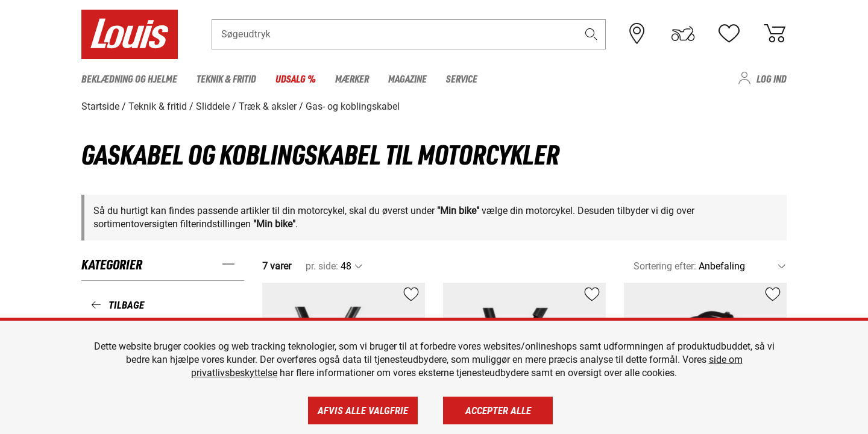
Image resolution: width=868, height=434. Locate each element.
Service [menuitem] (462, 78)
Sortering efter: (665, 266)
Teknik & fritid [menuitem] (226, 78)
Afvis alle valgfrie (363, 410)
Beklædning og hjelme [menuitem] (129, 78)
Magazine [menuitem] (407, 78)
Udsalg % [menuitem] (296, 78)
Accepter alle (498, 410)
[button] (591, 34)
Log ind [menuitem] (772, 78)
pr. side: (322, 266)
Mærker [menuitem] (352, 78)
